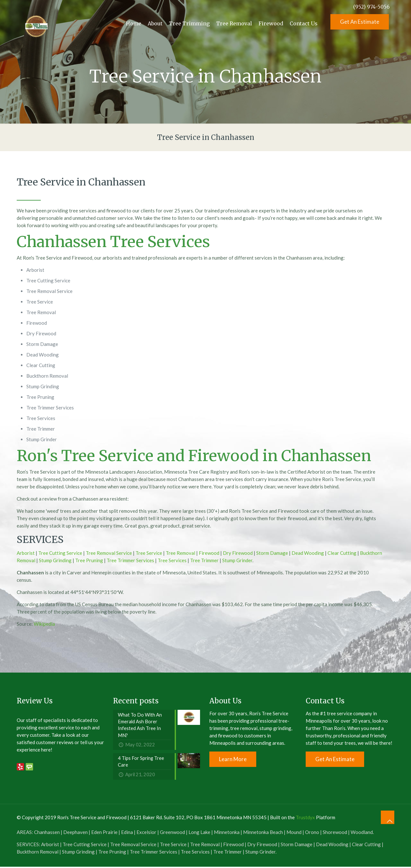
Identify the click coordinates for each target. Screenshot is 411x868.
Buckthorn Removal (38, 853)
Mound (294, 833)
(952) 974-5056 (371, 7)
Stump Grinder (237, 560)
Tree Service (149, 553)
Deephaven (75, 833)
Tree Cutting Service (60, 553)
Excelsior (146, 833)
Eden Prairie (104, 833)
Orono (312, 833)
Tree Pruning (89, 560)
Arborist (26, 553)
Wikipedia (44, 624)
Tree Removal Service (109, 553)
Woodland (362, 833)
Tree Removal (180, 553)
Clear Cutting (342, 553)
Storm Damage (272, 553)
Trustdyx (305, 819)
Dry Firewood (238, 553)
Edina (127, 833)
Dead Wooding (308, 553)
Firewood (209, 553)
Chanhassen (47, 833)
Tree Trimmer (204, 560)
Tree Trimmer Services (130, 560)
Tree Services (172, 560)
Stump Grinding (55, 560)
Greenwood (172, 833)
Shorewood (335, 833)
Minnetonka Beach (263, 833)
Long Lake (199, 833)
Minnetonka (227, 833)
